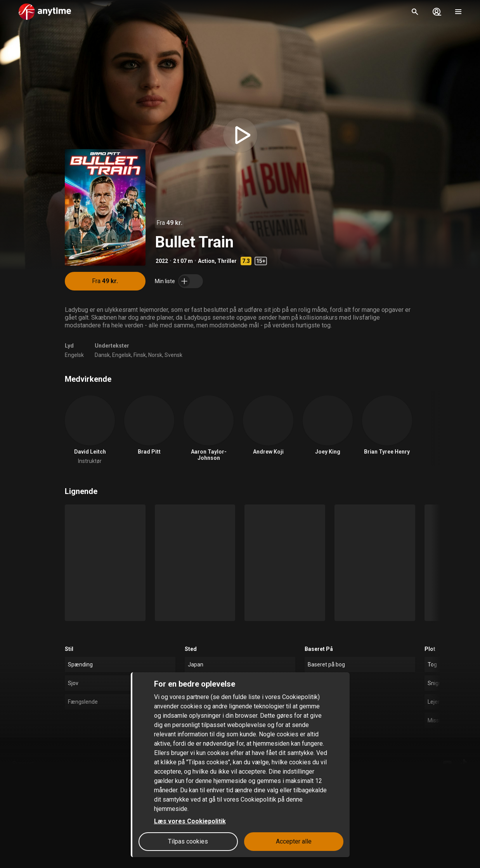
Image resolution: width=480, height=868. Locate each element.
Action (206, 261)
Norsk (155, 355)
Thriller (227, 261)
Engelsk (74, 355)
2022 (162, 261)
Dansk (102, 355)
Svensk (173, 355)
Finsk (140, 355)
